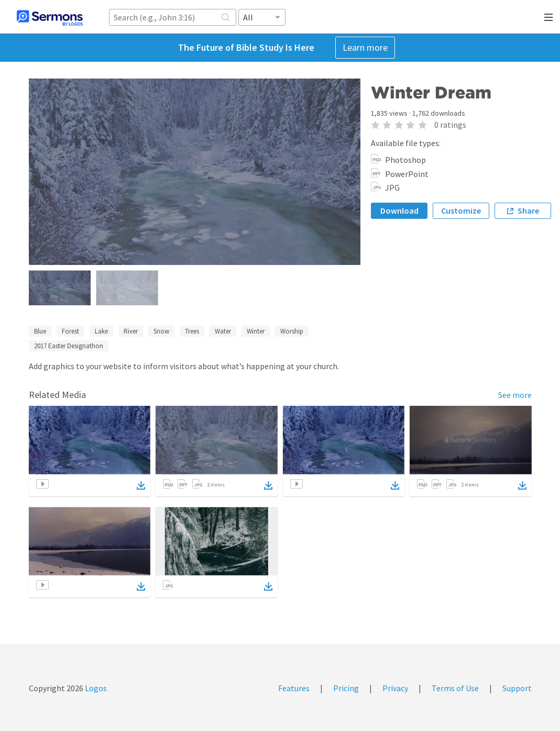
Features (294, 688)
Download (399, 211)
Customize (461, 211)
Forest (70, 331)
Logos (95, 688)
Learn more (365, 47)
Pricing (346, 688)
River (131, 331)
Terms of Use (455, 688)
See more (515, 395)
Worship (292, 331)
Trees (192, 331)
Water (223, 331)
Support (517, 688)
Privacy (395, 688)
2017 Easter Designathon (69, 346)
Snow (161, 331)
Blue (40, 331)
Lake (101, 331)
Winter (256, 331)
